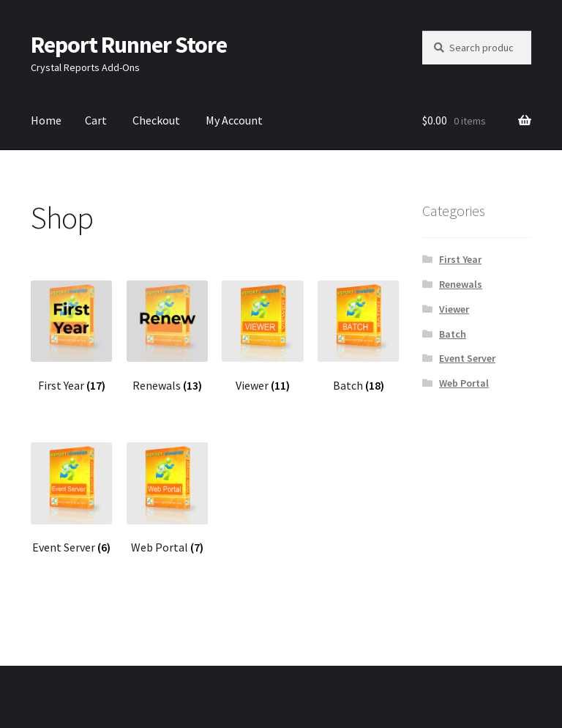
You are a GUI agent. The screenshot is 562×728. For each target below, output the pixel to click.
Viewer (454, 309)
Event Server (467, 358)
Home (46, 120)
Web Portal (464, 383)
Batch (453, 334)
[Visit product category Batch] (359, 337)
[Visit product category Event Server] (72, 499)
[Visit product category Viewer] (263, 337)
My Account (234, 120)
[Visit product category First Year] (72, 337)
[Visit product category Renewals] (168, 337)
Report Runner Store (129, 45)
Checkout (156, 120)
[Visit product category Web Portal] (168, 499)
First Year (460, 259)
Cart (96, 120)
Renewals (461, 284)
